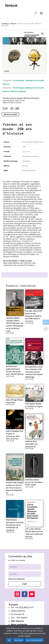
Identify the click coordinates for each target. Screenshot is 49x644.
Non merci (18, 640)
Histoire (13, 24)
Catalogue (5, 24)
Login (24, 584)
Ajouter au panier (11, 114)
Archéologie (19, 80)
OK (9, 640)
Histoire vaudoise (18, 91)
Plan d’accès (17, 621)
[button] (42, 34)
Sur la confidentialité (34, 640)
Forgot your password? (17, 579)
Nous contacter (19, 624)
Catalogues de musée (35, 80)
